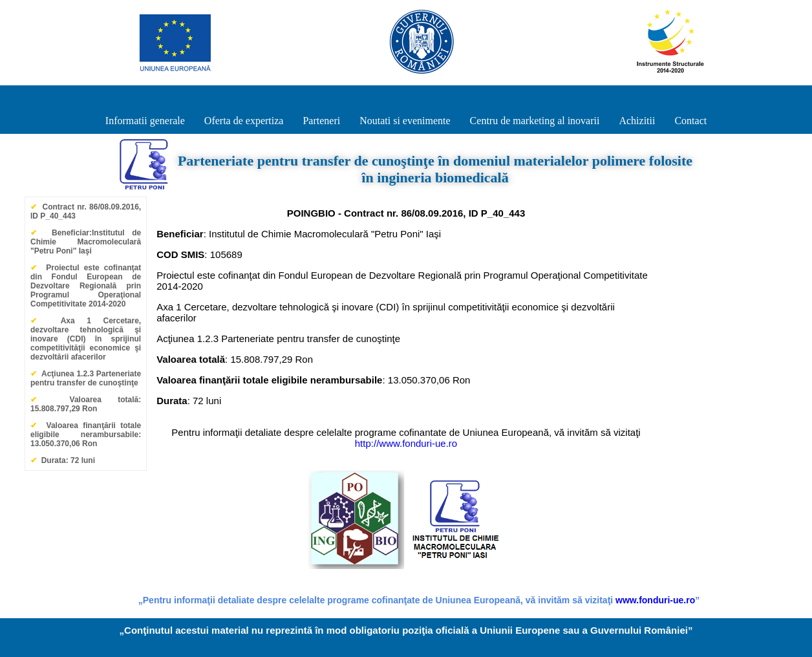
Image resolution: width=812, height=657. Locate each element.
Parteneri (321, 121)
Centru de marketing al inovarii (535, 121)
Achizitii (637, 121)
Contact (690, 121)
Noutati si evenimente (405, 121)
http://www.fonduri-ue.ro (406, 443)
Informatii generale (145, 121)
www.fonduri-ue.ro (655, 600)
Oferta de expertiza (244, 121)
